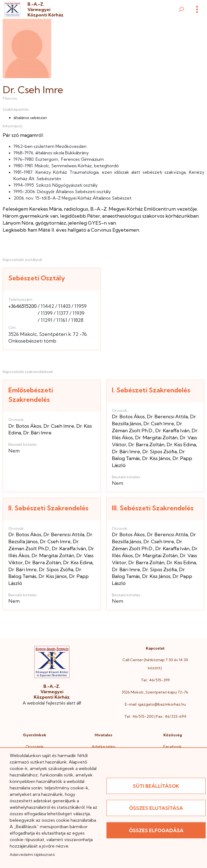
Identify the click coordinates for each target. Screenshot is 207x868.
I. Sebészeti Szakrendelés (151, 390)
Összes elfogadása (156, 830)
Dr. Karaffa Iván (172, 430)
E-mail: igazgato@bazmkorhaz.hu (155, 704)
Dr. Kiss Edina (181, 445)
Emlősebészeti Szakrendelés (31, 395)
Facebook (172, 747)
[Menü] (197, 9)
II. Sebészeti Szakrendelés (48, 508)
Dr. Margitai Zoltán (156, 438)
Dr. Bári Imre (37, 433)
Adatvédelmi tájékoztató (32, 855)
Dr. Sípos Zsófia (160, 452)
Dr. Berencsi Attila (167, 416)
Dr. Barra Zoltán (146, 445)
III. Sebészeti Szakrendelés (153, 508)
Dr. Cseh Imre (59, 426)
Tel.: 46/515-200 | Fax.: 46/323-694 (155, 716)
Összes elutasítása (156, 808)
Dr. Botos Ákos (25, 426)
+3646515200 (23, 306)
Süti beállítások (156, 786)
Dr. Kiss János (156, 458)
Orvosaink (35, 747)
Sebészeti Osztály (37, 278)
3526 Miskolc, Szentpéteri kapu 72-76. (155, 692)
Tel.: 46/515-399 (155, 680)
